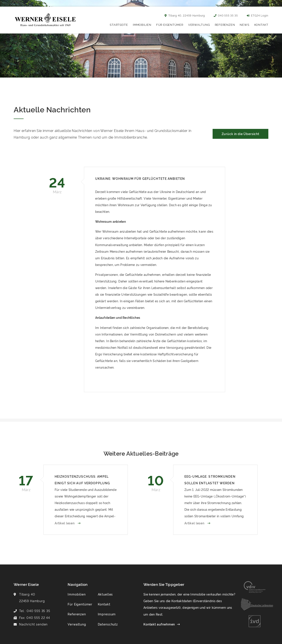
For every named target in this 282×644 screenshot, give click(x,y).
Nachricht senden (33, 624)
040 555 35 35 (226, 15)
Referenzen (225, 24)
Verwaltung (199, 24)
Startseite (119, 24)
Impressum (107, 614)
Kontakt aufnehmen (159, 624)
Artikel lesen (65, 523)
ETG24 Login (258, 15)
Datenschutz (108, 624)
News (244, 24)
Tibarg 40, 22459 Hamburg (185, 15)
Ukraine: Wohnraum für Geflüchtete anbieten (140, 178)
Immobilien (142, 24)
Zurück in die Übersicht (240, 134)
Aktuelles (105, 594)
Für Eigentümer (170, 24)
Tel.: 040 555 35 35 (35, 611)
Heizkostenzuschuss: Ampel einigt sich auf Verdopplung (82, 480)
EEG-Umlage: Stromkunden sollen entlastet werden (210, 480)
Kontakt (261, 24)
